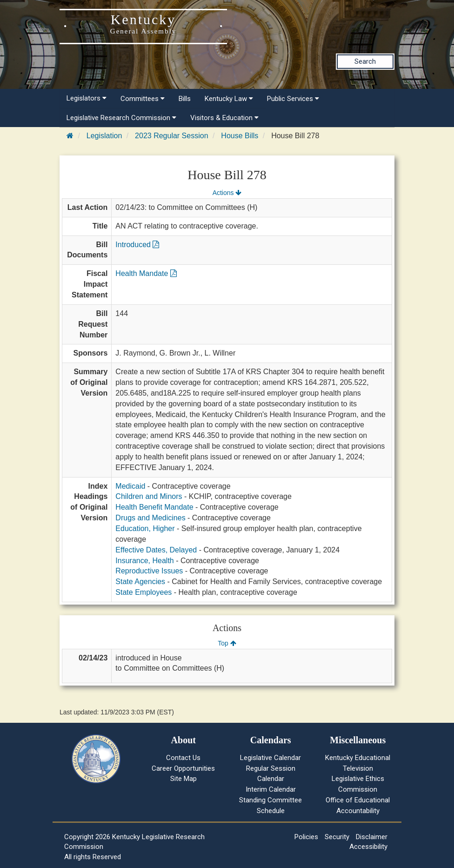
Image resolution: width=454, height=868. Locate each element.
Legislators (87, 98)
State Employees (144, 592)
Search (365, 61)
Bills (185, 99)
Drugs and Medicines (150, 518)
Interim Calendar (271, 789)
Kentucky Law (229, 99)
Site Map (184, 779)
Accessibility (368, 847)
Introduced (137, 245)
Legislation (104, 136)
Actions (227, 193)
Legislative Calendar (270, 758)
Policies (306, 837)
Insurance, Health (144, 561)
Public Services (293, 99)
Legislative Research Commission (121, 118)
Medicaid (130, 486)
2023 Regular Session (171, 136)
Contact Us (183, 758)
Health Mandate (146, 273)
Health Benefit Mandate (154, 507)
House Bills (240, 136)
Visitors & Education (224, 118)
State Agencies (140, 582)
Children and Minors (149, 496)
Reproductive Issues (149, 571)
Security (337, 837)
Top (227, 643)
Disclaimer (372, 837)
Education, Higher (145, 528)
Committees (143, 99)
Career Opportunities (183, 768)
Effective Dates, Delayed (156, 550)
